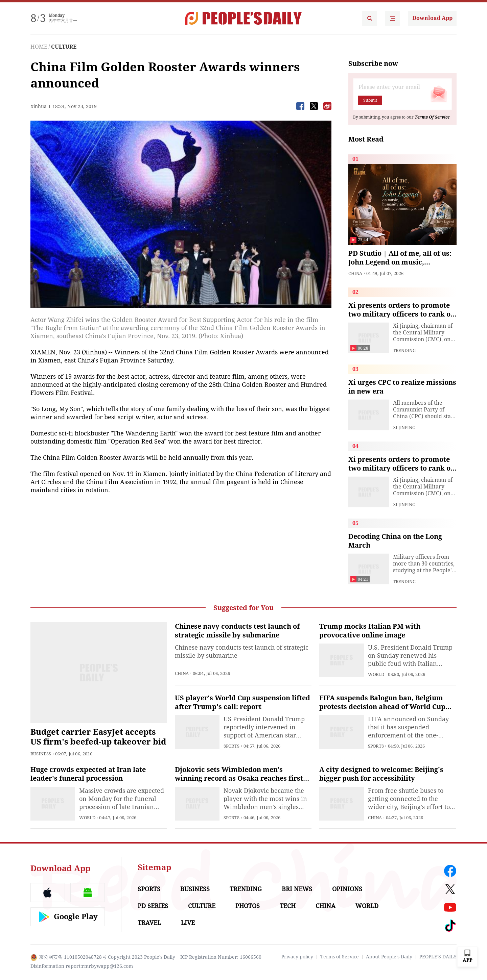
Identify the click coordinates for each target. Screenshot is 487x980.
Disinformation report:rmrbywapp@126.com (82, 966)
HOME (39, 47)
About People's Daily (389, 957)
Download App (432, 18)
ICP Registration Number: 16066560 (221, 957)
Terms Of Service (432, 117)
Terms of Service (340, 957)
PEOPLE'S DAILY (438, 957)
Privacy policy (297, 957)
